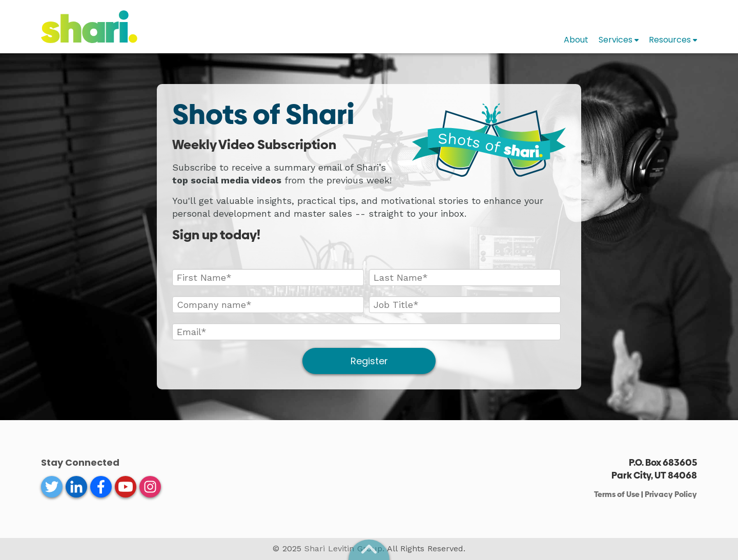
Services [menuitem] (616, 40)
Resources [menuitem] (670, 40)
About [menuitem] (576, 40)
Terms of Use (617, 494)
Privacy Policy (671, 494)
